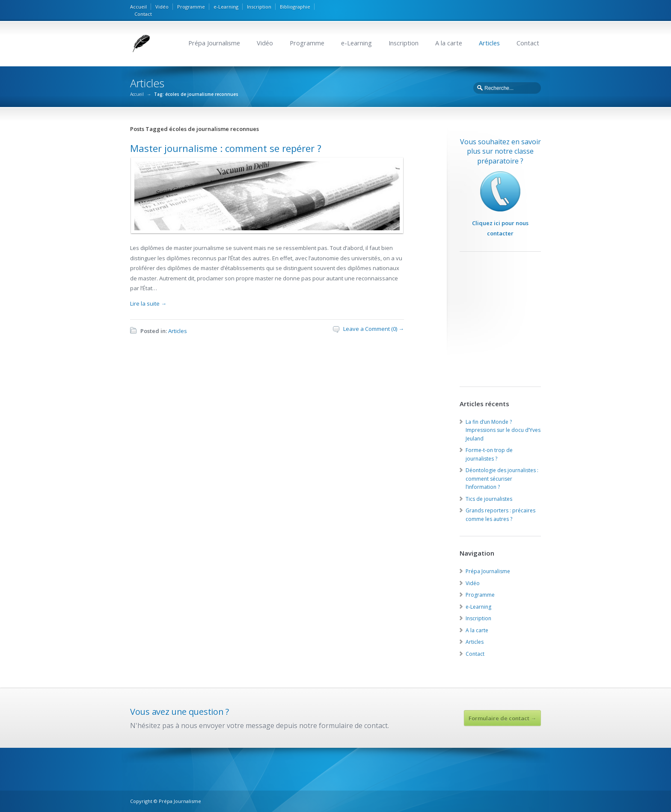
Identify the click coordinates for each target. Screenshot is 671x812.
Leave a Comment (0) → (374, 329)
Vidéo (162, 7)
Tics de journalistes (489, 499)
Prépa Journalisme (214, 43)
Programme (191, 7)
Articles (489, 43)
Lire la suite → (148, 303)
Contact (143, 14)
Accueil (138, 7)
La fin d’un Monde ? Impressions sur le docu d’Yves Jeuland (503, 430)
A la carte (449, 43)
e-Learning (226, 7)
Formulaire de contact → (502, 718)
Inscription (259, 7)
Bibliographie (295, 7)
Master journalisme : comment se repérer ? (226, 148)
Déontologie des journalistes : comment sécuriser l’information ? (502, 479)
